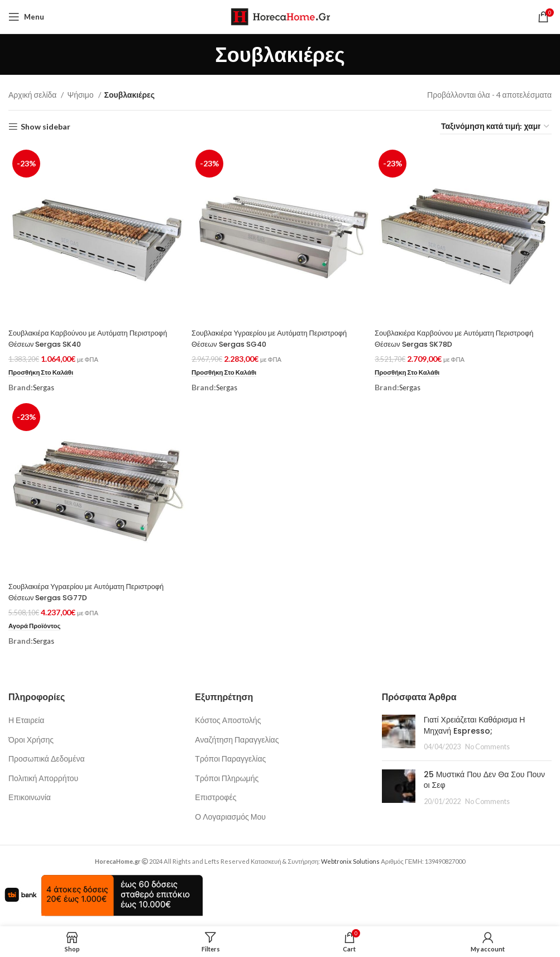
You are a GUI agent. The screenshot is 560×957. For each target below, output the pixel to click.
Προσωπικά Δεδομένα (47, 757)
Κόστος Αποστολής (228, 719)
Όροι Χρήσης (31, 738)
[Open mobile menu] (26, 17)
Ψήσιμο (81, 95)
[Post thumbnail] (399, 732)
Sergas (45, 384)
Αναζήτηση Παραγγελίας (237, 738)
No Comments (487, 746)
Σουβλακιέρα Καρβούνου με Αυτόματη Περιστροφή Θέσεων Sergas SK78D (444, 336)
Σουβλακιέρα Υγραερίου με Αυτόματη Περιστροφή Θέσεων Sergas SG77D (94, 591)
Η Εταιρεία (26, 719)
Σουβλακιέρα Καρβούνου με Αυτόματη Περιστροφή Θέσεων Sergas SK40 (75, 336)
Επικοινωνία (30, 796)
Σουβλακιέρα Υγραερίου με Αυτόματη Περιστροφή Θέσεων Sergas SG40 (279, 336)
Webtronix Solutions (350, 860)
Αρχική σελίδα (33, 95)
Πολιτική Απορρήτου (43, 777)
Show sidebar (46, 127)
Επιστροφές (216, 796)
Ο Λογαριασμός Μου (230, 815)
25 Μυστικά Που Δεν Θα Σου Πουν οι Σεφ (484, 779)
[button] (44, 370)
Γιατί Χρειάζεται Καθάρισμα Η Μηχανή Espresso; (475, 724)
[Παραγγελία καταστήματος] (496, 127)
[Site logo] (280, 16)
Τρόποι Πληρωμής (227, 777)
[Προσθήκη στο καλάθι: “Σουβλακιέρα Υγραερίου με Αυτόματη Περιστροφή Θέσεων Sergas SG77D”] (37, 625)
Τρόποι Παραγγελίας (230, 757)
